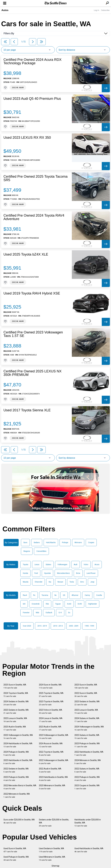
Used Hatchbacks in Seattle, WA (89, 850)
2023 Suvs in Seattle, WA (86, 686)
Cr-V (60, 613)
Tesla (72, 582)
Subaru (48, 565)
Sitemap (55, 866)
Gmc (82, 582)
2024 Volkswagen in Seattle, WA (89, 728)
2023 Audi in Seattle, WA (50, 728)
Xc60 (69, 604)
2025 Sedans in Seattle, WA (16, 711)
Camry (87, 595)
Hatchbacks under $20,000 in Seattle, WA (88, 823)
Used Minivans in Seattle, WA (52, 858)
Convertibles (41, 551)
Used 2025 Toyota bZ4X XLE (26, 254)
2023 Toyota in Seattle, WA (51, 703)
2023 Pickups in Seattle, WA (87, 745)
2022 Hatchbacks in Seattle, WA (89, 753)
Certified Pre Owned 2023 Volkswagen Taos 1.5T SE (33, 334)
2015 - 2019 (42, 626)
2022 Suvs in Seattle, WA (86, 695)
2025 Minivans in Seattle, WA (52, 787)
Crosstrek (36, 604)
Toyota (26, 565)
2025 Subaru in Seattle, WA (87, 737)
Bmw (78, 573)
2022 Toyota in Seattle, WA (51, 753)
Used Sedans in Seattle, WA (51, 850)
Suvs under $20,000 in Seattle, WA (19, 821)
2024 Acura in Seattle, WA (51, 745)
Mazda (26, 582)
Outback (49, 613)
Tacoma (45, 595)
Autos (5, 10)
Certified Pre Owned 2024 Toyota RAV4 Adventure (34, 217)
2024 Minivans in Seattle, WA (88, 762)
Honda (25, 573)
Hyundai (47, 573)
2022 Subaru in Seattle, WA (87, 770)
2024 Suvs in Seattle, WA (50, 686)
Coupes (91, 543)
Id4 (24, 604)
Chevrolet (39, 582)
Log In (96, 10)
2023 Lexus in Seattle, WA (86, 711)
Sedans (37, 543)
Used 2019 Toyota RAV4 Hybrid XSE (32, 293)
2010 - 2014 (58, 626)
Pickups (65, 543)
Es (69, 613)
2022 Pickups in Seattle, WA (87, 779)
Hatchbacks (51, 543)
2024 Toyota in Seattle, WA (16, 695)
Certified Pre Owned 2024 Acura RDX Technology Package (33, 61)
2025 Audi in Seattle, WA (15, 728)
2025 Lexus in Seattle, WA (15, 720)
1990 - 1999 (89, 626)
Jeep (92, 582)
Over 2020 (27, 626)
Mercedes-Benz (63, 573)
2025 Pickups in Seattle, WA (16, 779)
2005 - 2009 (74, 626)
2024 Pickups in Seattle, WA (16, 753)
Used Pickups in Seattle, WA (16, 858)
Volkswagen (62, 565)
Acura (97, 565)
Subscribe (105, 10)
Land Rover (91, 573)
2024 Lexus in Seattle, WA (51, 720)
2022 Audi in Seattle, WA (50, 770)
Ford (36, 573)
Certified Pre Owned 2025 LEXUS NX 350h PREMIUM (33, 373)
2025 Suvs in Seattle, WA (15, 686)
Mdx (38, 613)
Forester (26, 613)
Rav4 (25, 595)
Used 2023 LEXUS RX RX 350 (27, 138)
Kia (50, 582)
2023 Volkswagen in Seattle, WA (54, 737)
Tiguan (58, 604)
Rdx (47, 604)
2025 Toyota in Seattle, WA (51, 695)
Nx (55, 595)
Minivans (78, 543)
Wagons (27, 551)
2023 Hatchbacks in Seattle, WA (53, 779)
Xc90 (80, 604)
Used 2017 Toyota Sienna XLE (27, 410)
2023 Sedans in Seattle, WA (87, 703)
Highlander (92, 604)
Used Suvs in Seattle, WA (15, 850)
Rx (34, 595)
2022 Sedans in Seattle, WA (16, 770)
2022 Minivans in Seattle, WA (17, 795)
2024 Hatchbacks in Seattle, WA (18, 745)
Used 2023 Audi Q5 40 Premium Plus (32, 99)
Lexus (37, 565)
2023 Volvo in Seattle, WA (51, 711)
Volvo (86, 565)
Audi (76, 565)
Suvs (25, 543)
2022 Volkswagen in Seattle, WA (54, 762)
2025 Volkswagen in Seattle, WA (18, 737)
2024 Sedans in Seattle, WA (16, 703)
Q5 (64, 595)
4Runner (75, 595)
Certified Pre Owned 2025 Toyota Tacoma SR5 (35, 178)
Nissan (60, 582)
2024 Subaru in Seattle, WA (87, 720)
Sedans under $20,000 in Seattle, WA (54, 823)
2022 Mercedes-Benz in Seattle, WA (20, 787)
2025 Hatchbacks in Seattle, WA (18, 762)
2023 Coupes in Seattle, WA (87, 787)
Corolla (99, 595)
